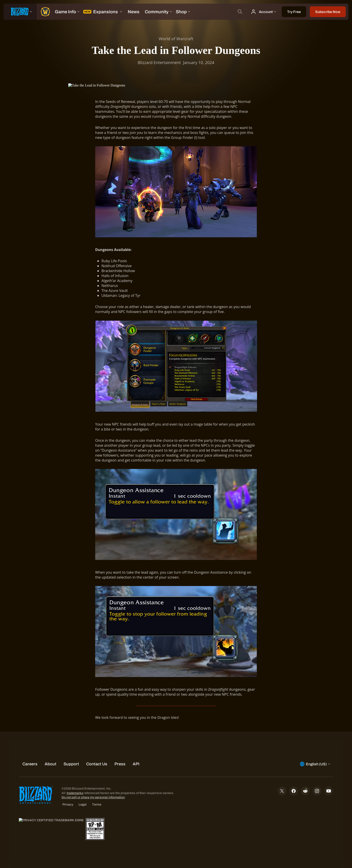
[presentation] (20, 12)
